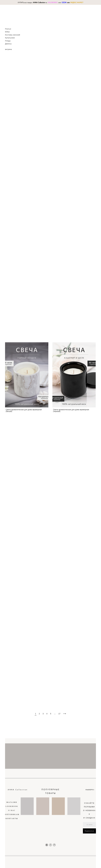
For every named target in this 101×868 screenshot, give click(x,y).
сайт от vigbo (91, 862)
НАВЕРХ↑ (90, 790)
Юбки (7, 32)
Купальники (10, 38)
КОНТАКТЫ (12, 818)
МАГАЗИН (12, 802)
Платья (8, 29)
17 (59, 714)
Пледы (8, 41)
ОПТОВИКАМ (12, 814)
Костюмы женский (13, 35)
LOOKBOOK (12, 806)
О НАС (12, 810)
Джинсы (8, 44)
